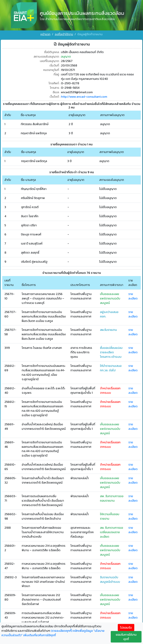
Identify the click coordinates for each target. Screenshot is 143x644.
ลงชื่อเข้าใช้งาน (64, 34)
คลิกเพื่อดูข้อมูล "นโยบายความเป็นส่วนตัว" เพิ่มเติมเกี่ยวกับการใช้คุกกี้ (53, 633)
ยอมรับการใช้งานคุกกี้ (126, 637)
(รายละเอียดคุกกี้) (62, 631)
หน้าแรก (45, 34)
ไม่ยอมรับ (126, 627)
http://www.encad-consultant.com (84, 96)
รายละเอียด (133, 296)
